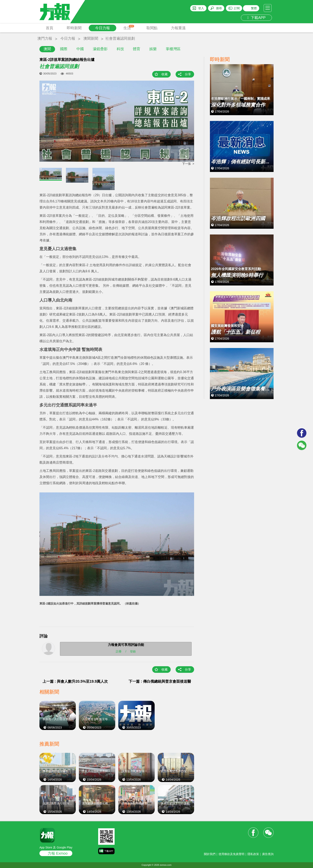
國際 (64, 49)
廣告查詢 (268, 854)
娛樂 (153, 49)
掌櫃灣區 (173, 49)
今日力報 (102, 28)
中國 (80, 49)
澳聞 (47, 49)
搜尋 (219, 8)
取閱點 (152, 28)
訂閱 (237, 8)
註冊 (119, 651)
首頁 (49, 28)
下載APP (256, 18)
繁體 (254, 8)
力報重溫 (178, 28)
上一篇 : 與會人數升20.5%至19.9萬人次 (75, 681)
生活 (129, 27)
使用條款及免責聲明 (231, 854)
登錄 (133, 651)
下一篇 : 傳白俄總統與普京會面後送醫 (160, 681)
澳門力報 (45, 38)
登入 (201, 8)
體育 (137, 49)
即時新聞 (74, 28)
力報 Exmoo (58, 853)
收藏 (165, 74)
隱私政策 (253, 854)
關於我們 (210, 854)
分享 (188, 74)
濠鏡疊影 (100, 49)
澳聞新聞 (91, 38)
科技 (120, 49)
